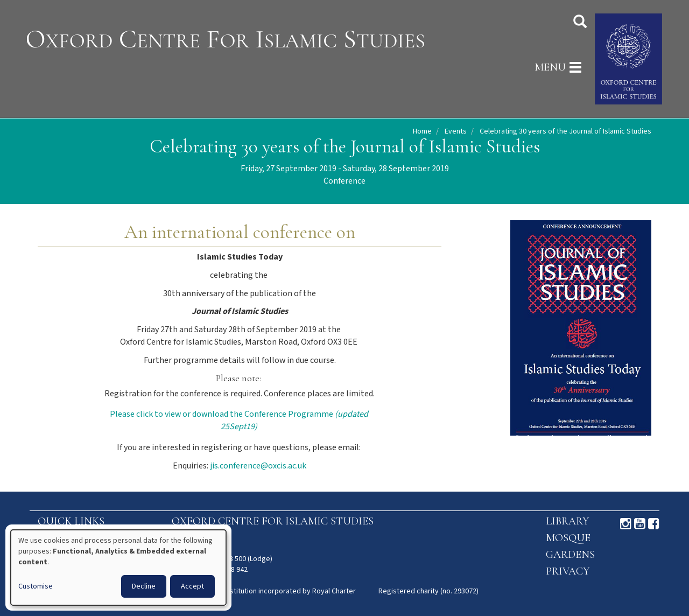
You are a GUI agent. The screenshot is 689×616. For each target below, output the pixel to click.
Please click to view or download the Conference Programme (239, 421)
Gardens (570, 555)
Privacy (568, 571)
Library (567, 521)
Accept (192, 586)
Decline (144, 586)
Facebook (654, 524)
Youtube (640, 524)
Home (422, 131)
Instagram (626, 524)
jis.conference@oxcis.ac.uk (258, 466)
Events (456, 131)
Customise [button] (36, 586)
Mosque (568, 538)
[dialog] (118, 568)
